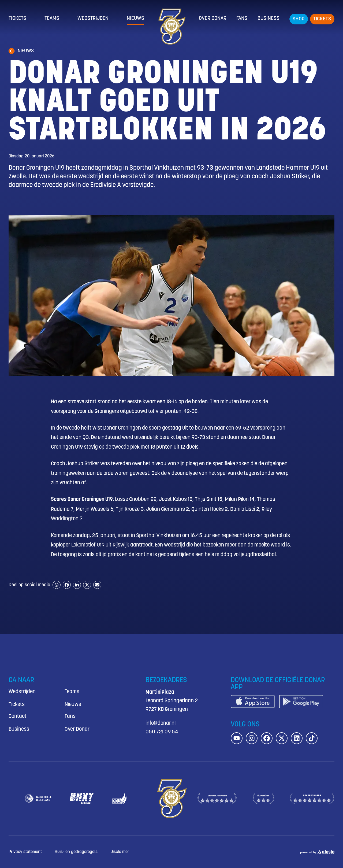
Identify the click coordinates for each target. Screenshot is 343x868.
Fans (242, 19)
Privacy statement (25, 852)
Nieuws (135, 19)
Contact (18, 716)
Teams (52, 19)
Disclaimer (120, 852)
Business (269, 19)
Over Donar (213, 19)
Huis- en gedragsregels (76, 852)
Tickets (17, 19)
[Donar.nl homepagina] (172, 27)
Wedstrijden (93, 19)
